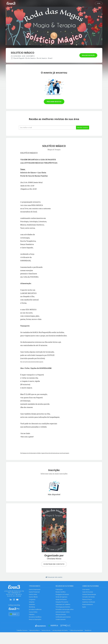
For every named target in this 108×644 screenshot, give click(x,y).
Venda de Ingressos (61, 597)
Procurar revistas (54, 102)
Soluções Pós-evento (62, 602)
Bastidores (89, 631)
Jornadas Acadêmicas (35, 610)
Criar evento (86, 589)
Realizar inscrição (88, 55)
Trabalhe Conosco (22, 631)
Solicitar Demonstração (89, 595)
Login (99, 3)
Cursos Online (33, 612)
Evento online (33, 595)
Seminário (32, 605)
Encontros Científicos (35, 617)
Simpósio (32, 602)
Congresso (32, 600)
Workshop (32, 607)
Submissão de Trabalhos (63, 605)
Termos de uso (46, 631)
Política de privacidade (77, 631)
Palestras (32, 615)
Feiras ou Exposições (35, 620)
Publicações (59, 589)
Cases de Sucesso (88, 592)
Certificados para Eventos (63, 617)
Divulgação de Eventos (62, 595)
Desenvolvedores (88, 605)
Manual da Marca (34, 631)
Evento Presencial (34, 592)
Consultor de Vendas (88, 597)
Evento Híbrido (33, 597)
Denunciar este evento (54, 577)
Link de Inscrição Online (63, 612)
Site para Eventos (61, 615)
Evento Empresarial (35, 589)
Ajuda (84, 607)
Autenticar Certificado (89, 602)
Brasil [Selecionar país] (14, 614)
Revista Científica (61, 592)
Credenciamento (61, 620)
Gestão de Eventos (61, 600)
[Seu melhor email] (47, 128)
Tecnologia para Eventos (63, 607)
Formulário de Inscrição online (65, 610)
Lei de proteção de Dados (60, 631)
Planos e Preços (87, 600)
